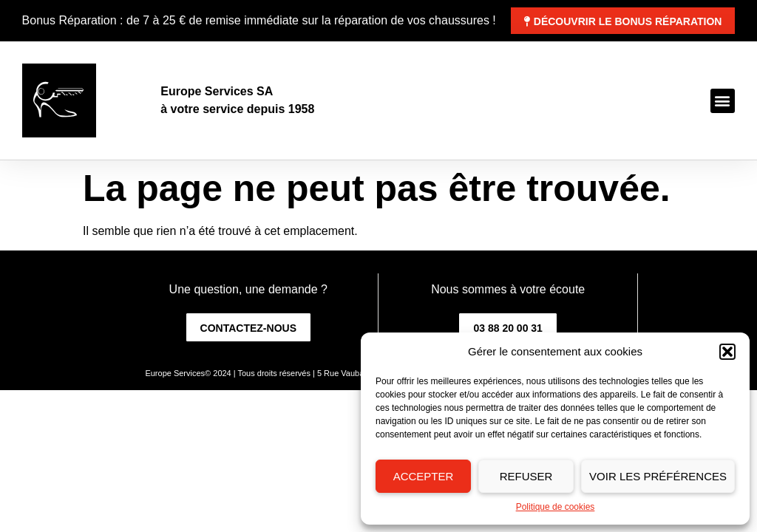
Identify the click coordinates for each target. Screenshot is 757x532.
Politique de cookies (556, 507)
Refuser (526, 476)
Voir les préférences (658, 476)
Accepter (424, 476)
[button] (727, 352)
